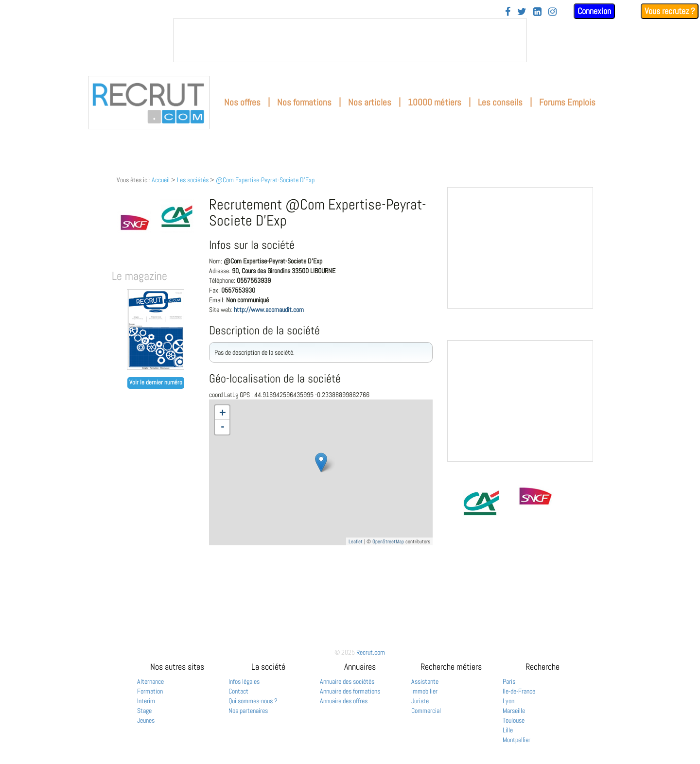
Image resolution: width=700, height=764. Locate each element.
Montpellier (516, 740)
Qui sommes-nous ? (253, 701)
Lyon (508, 701)
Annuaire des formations (350, 691)
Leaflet (356, 541)
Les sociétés (193, 180)
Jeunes (146, 720)
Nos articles (370, 102)
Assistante (425, 681)
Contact (238, 691)
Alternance (150, 681)
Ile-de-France (519, 691)
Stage (144, 711)
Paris (509, 681)
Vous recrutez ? (670, 11)
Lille (508, 730)
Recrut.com (371, 652)
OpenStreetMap (388, 541)
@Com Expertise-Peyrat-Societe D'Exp (265, 180)
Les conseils (500, 102)
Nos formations (304, 102)
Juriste (420, 701)
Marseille (514, 711)
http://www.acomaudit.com (269, 310)
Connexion (594, 11)
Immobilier (424, 691)
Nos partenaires (248, 711)
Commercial (426, 711)
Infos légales (244, 681)
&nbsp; (350, 40)
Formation (150, 691)
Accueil (161, 180)
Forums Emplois (567, 102)
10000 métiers (435, 102)
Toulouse (514, 720)
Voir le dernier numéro (156, 382)
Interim (146, 701)
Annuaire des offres (344, 701)
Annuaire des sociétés (347, 681)
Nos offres (242, 102)
